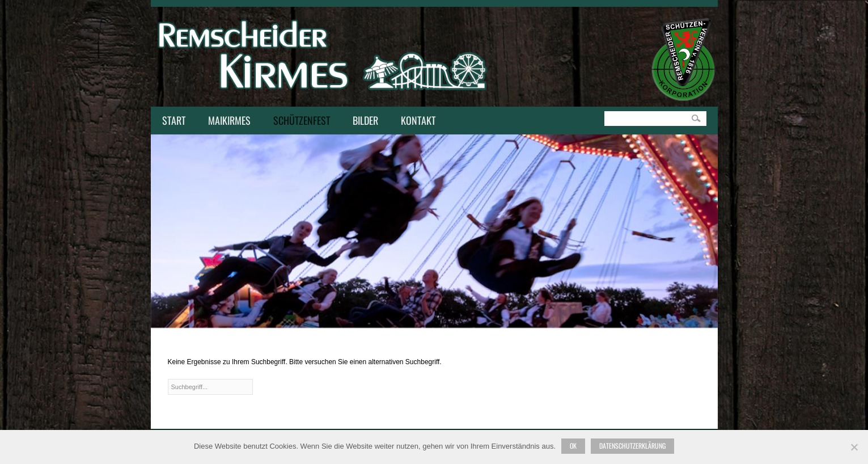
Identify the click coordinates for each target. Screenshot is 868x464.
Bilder (365, 120)
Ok (573, 446)
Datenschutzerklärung (632, 446)
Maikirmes (226, 121)
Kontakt (415, 121)
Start (174, 120)
